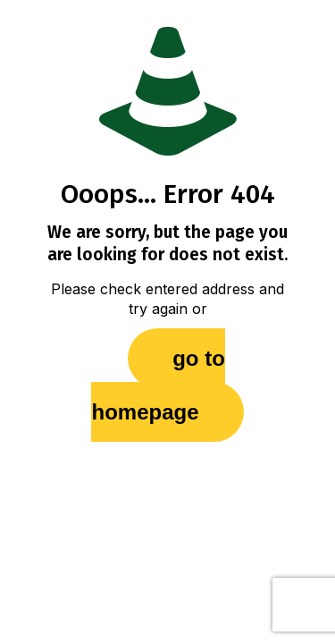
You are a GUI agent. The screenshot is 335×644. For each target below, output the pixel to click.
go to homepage (158, 385)
